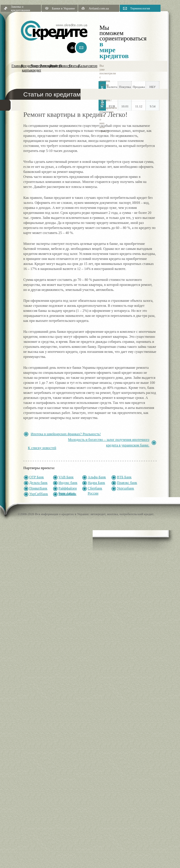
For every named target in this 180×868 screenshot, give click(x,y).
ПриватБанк (38, 488)
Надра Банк (96, 483)
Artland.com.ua (99, 8)
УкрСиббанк (39, 494)
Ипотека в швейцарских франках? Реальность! (66, 434)
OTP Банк (37, 477)
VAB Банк (66, 477)
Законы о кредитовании (21, 8)
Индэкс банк (68, 483)
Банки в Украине (63, 8)
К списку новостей (42, 448)
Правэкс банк (127, 483)
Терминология (140, 8)
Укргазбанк (125, 488)
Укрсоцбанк (67, 494)
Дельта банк (38, 483)
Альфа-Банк (97, 477)
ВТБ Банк (124, 477)
